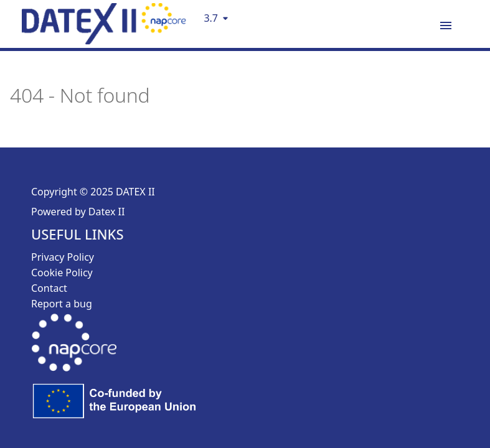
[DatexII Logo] (104, 40)
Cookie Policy (62, 273)
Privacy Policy (63, 257)
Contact (49, 288)
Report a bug (62, 304)
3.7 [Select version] (211, 18)
